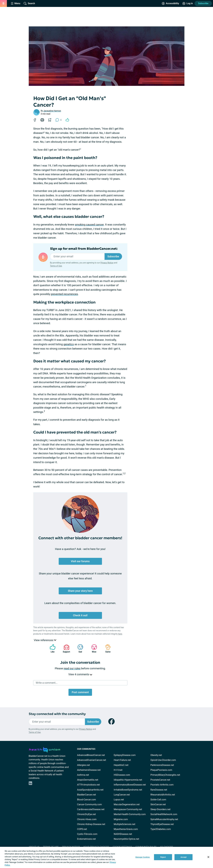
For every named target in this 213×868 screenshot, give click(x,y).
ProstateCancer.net (160, 780)
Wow (93, 649)
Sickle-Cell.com (158, 800)
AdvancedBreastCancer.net (91, 755)
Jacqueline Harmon (52, 111)
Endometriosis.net (86, 839)
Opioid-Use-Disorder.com (163, 760)
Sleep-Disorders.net (160, 809)
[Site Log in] (188, 3)
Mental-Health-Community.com (130, 814)
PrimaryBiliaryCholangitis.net (165, 775)
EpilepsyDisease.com (125, 755)
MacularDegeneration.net (127, 804)
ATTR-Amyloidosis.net (88, 785)
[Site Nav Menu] (16, 3)
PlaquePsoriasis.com (161, 770)
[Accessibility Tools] (170, 3)
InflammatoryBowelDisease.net (130, 785)
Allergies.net (83, 765)
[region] (107, 857)
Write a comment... (47, 683)
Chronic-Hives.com (87, 819)
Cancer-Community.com (90, 804)
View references (45, 640)
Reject (163, 857)
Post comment (80, 692)
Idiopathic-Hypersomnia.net (128, 780)
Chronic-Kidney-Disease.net (91, 824)
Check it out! (80, 615)
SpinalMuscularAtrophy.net (164, 819)
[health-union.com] (45, 749)
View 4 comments (80, 674)
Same (107, 649)
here (120, 634)
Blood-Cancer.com (87, 800)
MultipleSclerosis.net (125, 824)
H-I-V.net (118, 770)
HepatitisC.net (121, 765)
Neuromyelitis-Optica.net (126, 839)
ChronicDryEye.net (87, 814)
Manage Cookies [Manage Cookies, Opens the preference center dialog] (143, 857)
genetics (69, 344)
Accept (184, 857)
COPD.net (82, 829)
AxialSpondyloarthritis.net (90, 790)
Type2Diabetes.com (161, 829)
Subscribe (203, 3)
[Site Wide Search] (29, 3)
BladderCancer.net (87, 795)
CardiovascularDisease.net (91, 809)
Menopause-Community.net (128, 809)
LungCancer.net (122, 795)
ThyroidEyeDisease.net (162, 824)
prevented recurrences (64, 294)
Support (65, 649)
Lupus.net (119, 800)
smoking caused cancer (89, 225)
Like (51, 649)
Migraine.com (121, 819)
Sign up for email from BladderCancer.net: (84, 249)
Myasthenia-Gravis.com (126, 829)
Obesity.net (156, 755)
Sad (79, 649)
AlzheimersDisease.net (89, 770)
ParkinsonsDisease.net (162, 765)
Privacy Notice (107, 263)
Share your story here (80, 591)
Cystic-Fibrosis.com (87, 834)
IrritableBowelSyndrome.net (128, 790)
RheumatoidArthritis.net (163, 795)
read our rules (72, 668)
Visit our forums (80, 561)
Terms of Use (56, 266)
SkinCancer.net (158, 804)
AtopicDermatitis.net (88, 780)
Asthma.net (83, 775)
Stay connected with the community (57, 714)
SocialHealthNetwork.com (164, 814)
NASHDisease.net (123, 834)
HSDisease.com (122, 775)
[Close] (208, 857)
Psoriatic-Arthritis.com (162, 785)
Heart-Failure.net (122, 760)
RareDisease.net (159, 790)
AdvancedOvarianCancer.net (92, 760)
